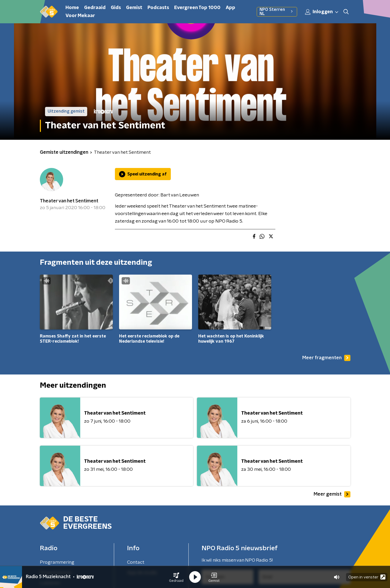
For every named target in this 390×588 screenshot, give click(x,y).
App (230, 8)
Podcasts (158, 8)
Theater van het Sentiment (69, 201)
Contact (136, 562)
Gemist (134, 8)
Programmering (57, 562)
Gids (116, 8)
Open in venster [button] (367, 577)
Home (72, 8)
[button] (176, 577)
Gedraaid (95, 8)
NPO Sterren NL (277, 12)
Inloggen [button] (322, 12)
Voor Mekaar (80, 16)
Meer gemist (332, 494)
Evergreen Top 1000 (197, 8)
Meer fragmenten (326, 358)
